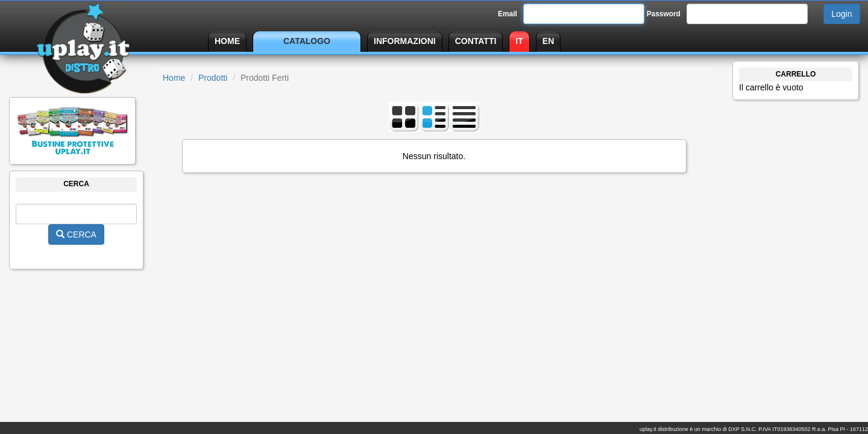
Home (174, 78)
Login (841, 14)
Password (664, 14)
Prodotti (213, 78)
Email (508, 14)
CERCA (76, 234)
